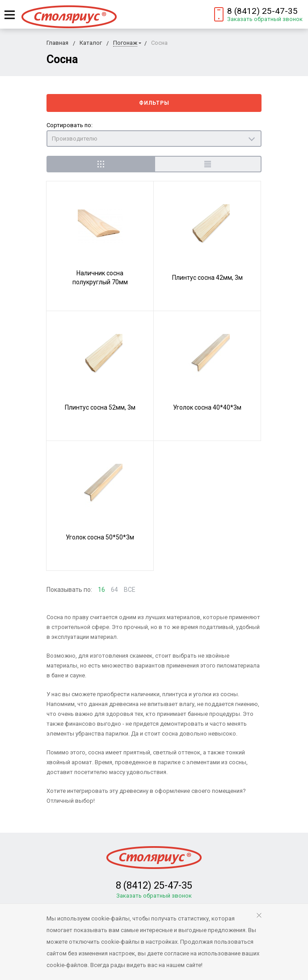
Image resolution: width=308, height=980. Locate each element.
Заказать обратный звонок (265, 19)
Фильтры (154, 103)
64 (114, 590)
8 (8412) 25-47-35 (262, 11)
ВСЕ (130, 590)
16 (101, 590)
